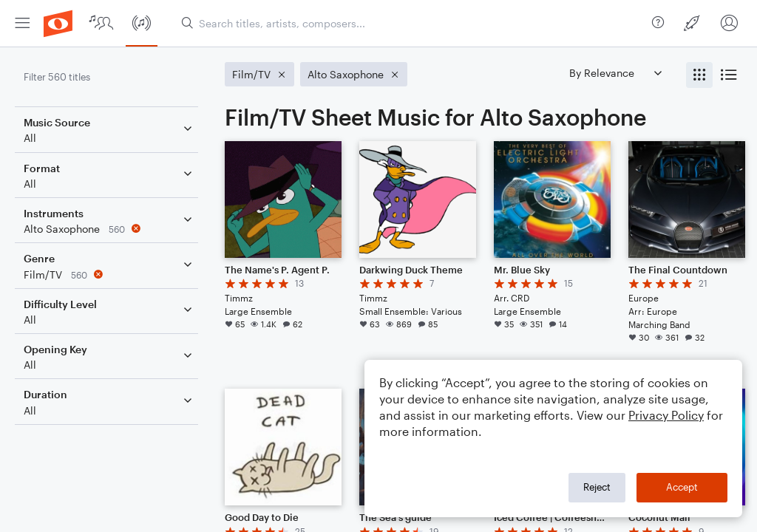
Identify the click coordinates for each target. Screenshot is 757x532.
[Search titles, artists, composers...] (411, 23)
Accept (682, 487)
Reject (597, 487)
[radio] (699, 75)
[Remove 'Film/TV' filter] (109, 274)
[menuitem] (22, 23)
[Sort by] (615, 73)
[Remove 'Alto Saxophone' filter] (109, 229)
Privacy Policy (666, 415)
